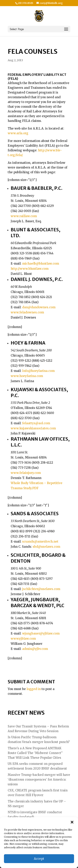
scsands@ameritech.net (40, 541)
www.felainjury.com (26, 473)
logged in (34, 689)
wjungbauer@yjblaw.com (41, 633)
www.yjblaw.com (23, 639)
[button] (72, 822)
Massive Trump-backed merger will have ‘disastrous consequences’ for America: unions (39, 780)
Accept (39, 859)
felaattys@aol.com (36, 423)
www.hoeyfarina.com (27, 376)
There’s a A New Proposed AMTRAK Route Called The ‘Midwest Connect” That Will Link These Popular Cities (35, 753)
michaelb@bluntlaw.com (41, 264)
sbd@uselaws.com (46, 547)
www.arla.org (18, 133)
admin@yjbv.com (35, 649)
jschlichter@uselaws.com (41, 589)
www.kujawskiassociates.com (33, 428)
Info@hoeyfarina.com (38, 371)
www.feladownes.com (27, 312)
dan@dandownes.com (39, 307)
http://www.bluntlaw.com (30, 269)
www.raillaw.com (24, 216)
